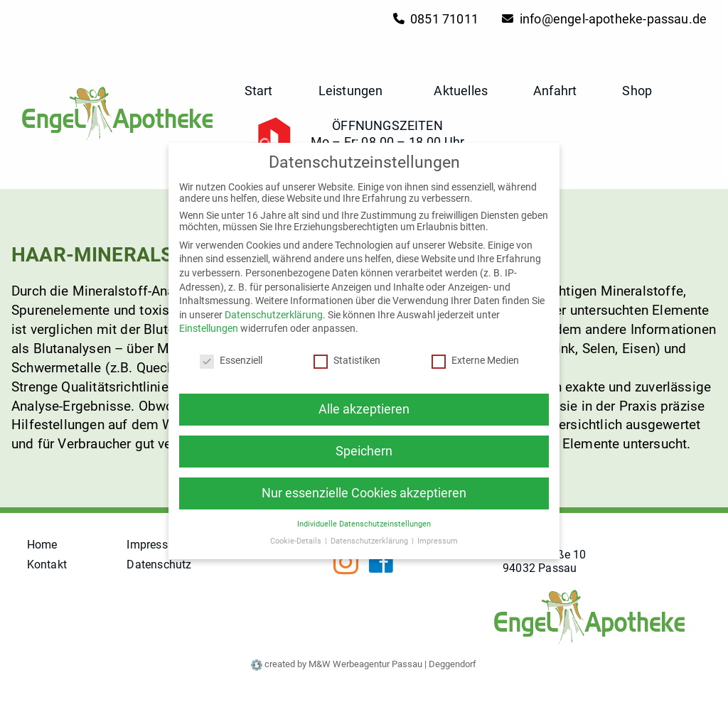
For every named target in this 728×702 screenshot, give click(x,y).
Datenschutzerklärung (274, 311)
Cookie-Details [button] (297, 538)
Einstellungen (209, 325)
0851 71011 (436, 19)
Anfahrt (555, 91)
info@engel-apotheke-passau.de (604, 19)
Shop (637, 91)
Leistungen (354, 91)
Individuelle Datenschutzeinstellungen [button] (364, 520)
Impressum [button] (438, 538)
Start (259, 91)
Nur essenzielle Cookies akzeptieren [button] (364, 490)
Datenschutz (160, 565)
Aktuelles (461, 91)
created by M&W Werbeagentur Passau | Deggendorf (364, 664)
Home (42, 545)
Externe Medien (475, 357)
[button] (385, 91)
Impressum (156, 545)
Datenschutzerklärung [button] (370, 538)
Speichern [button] (364, 448)
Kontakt (47, 565)
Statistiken (347, 357)
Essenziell (231, 357)
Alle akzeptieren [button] (364, 406)
